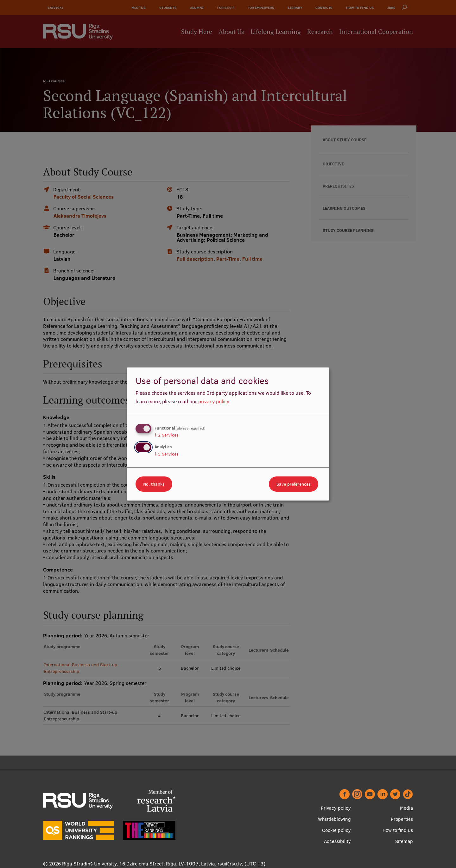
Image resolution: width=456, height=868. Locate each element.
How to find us (398, 830)
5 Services (167, 454)
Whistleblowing (334, 819)
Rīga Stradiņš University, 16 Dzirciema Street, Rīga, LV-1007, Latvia (139, 864)
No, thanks (154, 484)
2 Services (167, 435)
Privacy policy (336, 808)
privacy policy (214, 401)
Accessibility (337, 841)
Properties (402, 819)
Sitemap (404, 841)
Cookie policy (336, 830)
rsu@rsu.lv (230, 864)
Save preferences (294, 484)
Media (406, 808)
